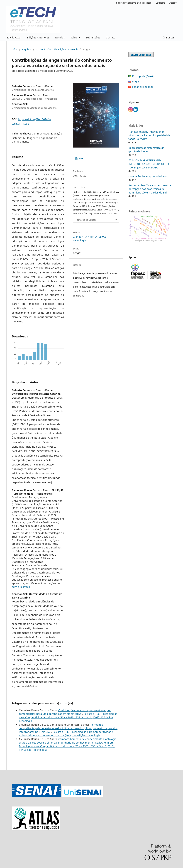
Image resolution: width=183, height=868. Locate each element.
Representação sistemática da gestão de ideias (146, 150)
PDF (80, 158)
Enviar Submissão (141, 55)
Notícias (60, 37)
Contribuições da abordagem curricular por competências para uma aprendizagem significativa (65, 712)
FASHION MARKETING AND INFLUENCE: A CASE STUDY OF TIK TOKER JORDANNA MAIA (149, 164)
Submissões (93, 37)
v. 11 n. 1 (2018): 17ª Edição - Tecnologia (57, 49)
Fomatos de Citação (86, 220)
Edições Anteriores (38, 37)
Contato (111, 37)
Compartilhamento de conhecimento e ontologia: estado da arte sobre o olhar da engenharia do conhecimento (68, 741)
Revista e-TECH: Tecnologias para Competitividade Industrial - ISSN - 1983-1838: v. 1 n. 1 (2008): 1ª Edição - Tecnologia (66, 734)
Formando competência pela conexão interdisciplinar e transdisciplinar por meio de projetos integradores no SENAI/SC (68, 728)
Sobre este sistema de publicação (134, 3)
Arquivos (27, 49)
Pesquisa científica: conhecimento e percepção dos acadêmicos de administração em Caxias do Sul (150, 189)
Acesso (173, 3)
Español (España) (143, 87)
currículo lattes (21, 587)
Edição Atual (14, 37)
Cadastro (160, 3)
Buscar (169, 37)
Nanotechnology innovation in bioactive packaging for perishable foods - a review (149, 135)
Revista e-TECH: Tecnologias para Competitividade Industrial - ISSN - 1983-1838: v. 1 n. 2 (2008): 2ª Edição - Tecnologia (68, 717)
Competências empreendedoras (148, 176)
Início (15, 49)
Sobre (74, 37)
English (137, 81)
